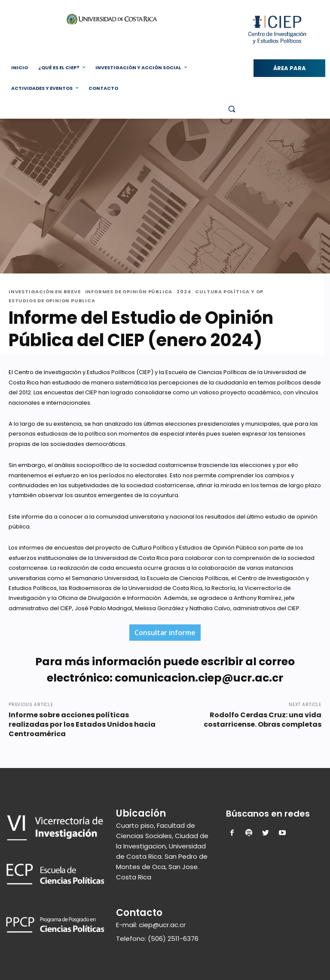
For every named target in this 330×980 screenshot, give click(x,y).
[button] (231, 109)
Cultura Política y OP (229, 292)
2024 (184, 292)
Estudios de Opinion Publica (52, 301)
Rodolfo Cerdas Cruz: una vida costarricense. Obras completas (263, 720)
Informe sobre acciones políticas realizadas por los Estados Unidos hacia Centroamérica (82, 724)
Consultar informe (165, 633)
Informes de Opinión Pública (129, 292)
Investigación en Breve (45, 292)
